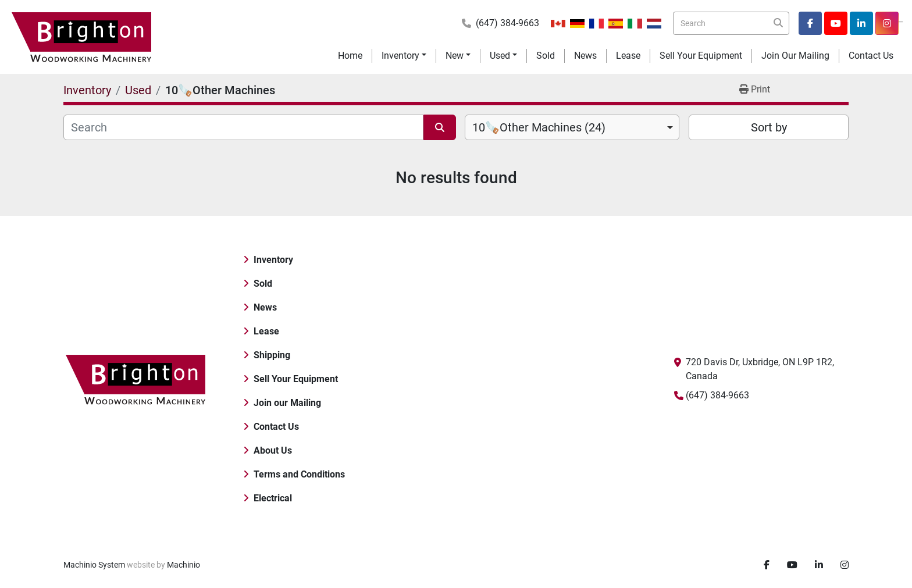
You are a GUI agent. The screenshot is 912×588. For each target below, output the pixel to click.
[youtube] (836, 23)
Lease (628, 56)
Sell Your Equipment (701, 56)
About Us (273, 450)
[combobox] (572, 127)
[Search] (731, 23)
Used (500, 56)
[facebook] (810, 23)
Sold (546, 56)
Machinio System (94, 565)
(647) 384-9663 (507, 23)
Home (350, 56)
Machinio (184, 565)
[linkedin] (861, 23)
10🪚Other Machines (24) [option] (539, 127)
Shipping (272, 355)
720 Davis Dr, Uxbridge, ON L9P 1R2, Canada (760, 369)
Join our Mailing (795, 56)
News (585, 56)
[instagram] (887, 23)
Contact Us (871, 56)
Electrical (273, 498)
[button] (404, 56)
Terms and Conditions (299, 474)
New (455, 56)
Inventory (400, 56)
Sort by (769, 127)
